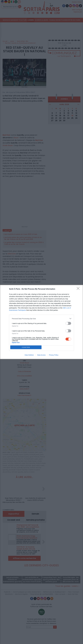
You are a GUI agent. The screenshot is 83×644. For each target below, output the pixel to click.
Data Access (41, 355)
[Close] (79, 289)
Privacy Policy (54, 355)
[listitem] (41, 319)
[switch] (68, 323)
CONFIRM (26, 347)
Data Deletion (29, 355)
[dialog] (41, 322)
